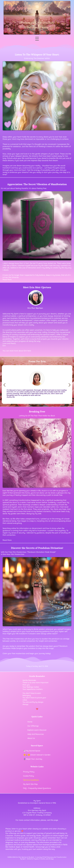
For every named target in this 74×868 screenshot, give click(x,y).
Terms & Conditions (31, 780)
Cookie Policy (29, 776)
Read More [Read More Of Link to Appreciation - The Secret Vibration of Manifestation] (7, 280)
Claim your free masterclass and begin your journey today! (27, 653)
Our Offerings (33, 726)
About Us (31, 738)
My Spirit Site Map (30, 784)
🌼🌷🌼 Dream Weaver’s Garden (37, 755)
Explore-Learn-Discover (37, 730)
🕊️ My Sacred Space (32, 751)
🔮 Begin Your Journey (33, 759)
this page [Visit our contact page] (54, 820)
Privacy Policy (29, 772)
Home (30, 722)
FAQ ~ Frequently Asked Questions (37, 788)
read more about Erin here (20, 351)
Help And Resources (36, 734)
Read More (7, 540)
